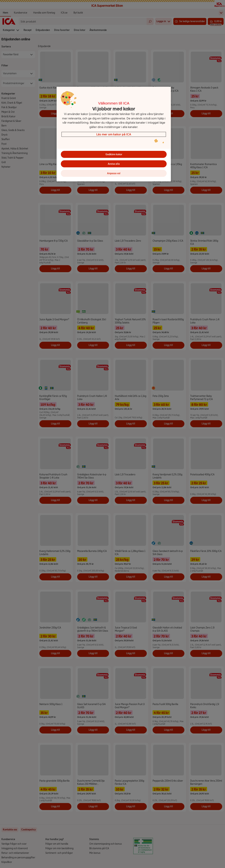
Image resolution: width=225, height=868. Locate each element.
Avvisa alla (114, 164)
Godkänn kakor (114, 154)
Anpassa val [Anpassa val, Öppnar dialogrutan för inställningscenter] (114, 173)
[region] (114, 134)
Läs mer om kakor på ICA (114, 134)
